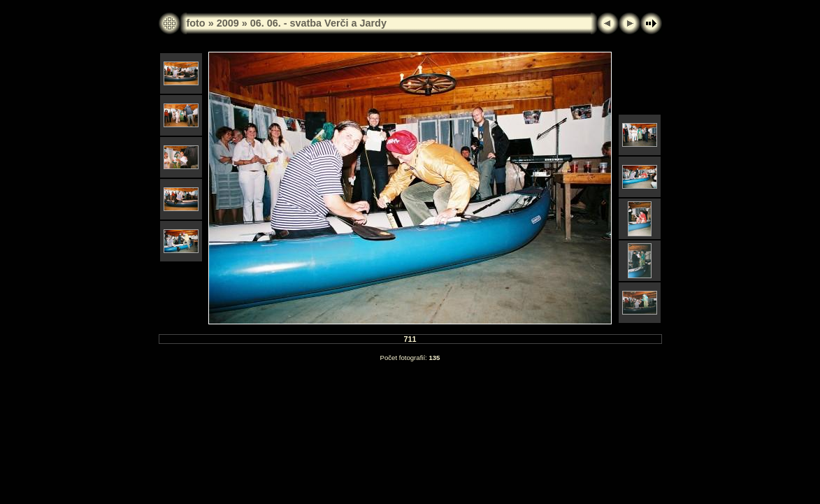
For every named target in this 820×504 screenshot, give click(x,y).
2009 (228, 23)
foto (196, 23)
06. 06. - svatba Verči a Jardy (318, 23)
